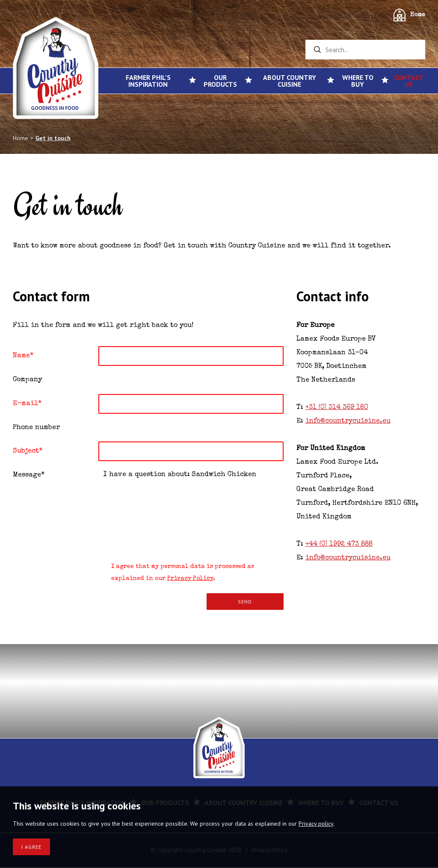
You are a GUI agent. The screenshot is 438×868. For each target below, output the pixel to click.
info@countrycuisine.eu (348, 421)
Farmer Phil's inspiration (148, 81)
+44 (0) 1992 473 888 (339, 544)
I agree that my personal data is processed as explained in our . (176, 572)
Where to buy (358, 81)
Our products (220, 81)
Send (245, 602)
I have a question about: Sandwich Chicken (191, 509)
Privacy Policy (190, 580)
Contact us (409, 81)
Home (418, 15)
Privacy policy (316, 824)
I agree (31, 847)
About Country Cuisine (290, 81)
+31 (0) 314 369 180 (337, 408)
